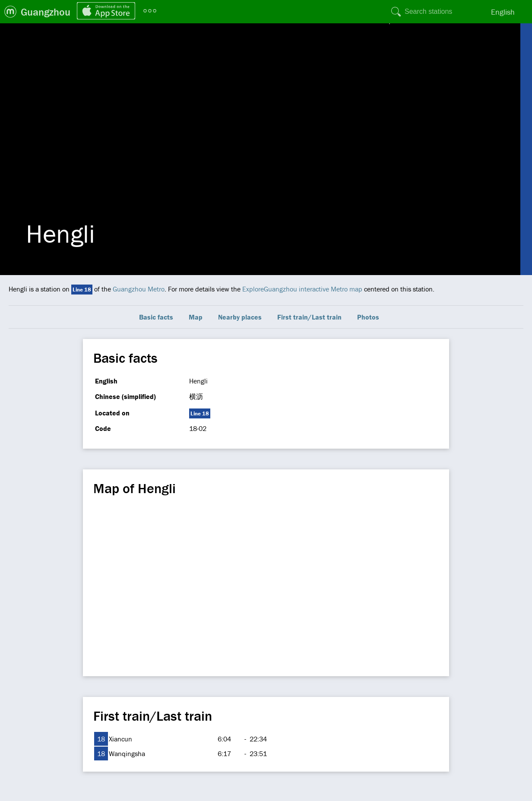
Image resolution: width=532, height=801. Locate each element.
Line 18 (82, 290)
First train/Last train (309, 317)
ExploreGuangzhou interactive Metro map (302, 289)
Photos (368, 317)
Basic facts (156, 317)
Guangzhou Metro (139, 289)
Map (196, 317)
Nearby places (240, 317)
